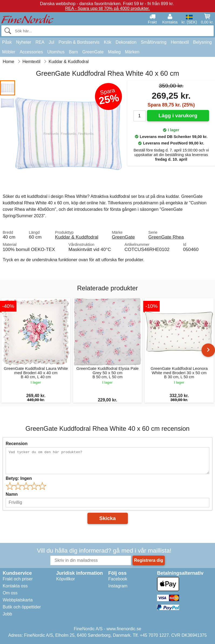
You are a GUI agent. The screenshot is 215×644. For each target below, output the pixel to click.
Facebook (118, 579)
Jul (52, 42)
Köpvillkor (65, 579)
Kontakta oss (15, 586)
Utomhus (56, 52)
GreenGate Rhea (166, 237)
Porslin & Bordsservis (79, 42)
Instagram (118, 586)
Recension (17, 444)
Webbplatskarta (18, 600)
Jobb (7, 614)
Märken (132, 52)
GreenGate (93, 52)
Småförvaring (154, 42)
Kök (108, 42)
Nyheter (24, 42)
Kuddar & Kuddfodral (77, 237)
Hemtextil (180, 42)
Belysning (202, 42)
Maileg (114, 52)
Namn (12, 494)
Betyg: (19, 478)
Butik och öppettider (22, 607)
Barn (73, 52)
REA (40, 42)
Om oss (10, 593)
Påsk (7, 42)
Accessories (31, 52)
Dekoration (126, 42)
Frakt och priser (18, 579)
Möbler (9, 52)
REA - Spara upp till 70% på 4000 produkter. (108, 8)
